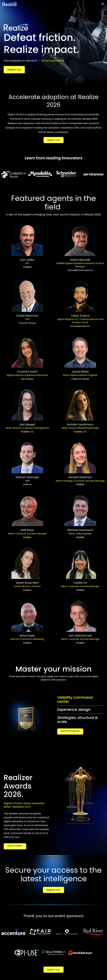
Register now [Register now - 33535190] (54, 140)
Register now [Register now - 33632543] (53, 890)
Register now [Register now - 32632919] (14, 70)
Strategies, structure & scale (78, 720)
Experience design (74, 710)
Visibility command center (75, 700)
